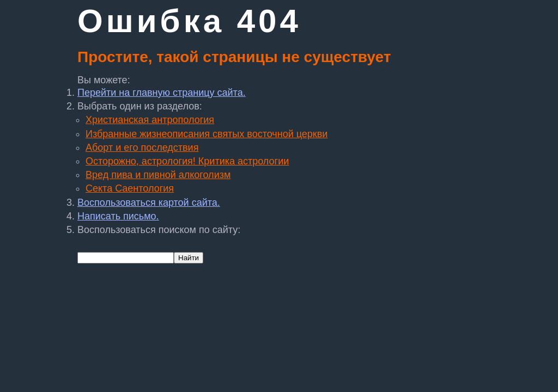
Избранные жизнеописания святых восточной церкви (207, 134)
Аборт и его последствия (142, 148)
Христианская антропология (150, 120)
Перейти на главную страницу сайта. (162, 93)
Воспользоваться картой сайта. (149, 203)
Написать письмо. (118, 216)
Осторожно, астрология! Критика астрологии (187, 161)
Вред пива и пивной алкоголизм (158, 175)
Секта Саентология (130, 188)
